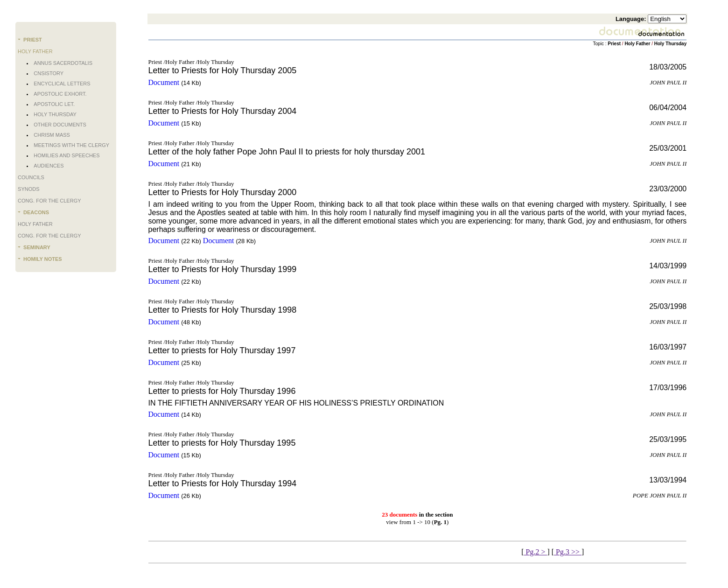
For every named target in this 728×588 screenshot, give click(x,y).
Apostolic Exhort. (60, 94)
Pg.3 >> (568, 552)
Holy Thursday (55, 114)
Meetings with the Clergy (71, 145)
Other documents (60, 125)
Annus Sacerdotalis (63, 63)
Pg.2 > (536, 552)
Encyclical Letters (62, 84)
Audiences (49, 166)
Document (164, 82)
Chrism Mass (52, 135)
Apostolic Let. (54, 104)
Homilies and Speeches (66, 155)
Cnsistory (49, 73)
